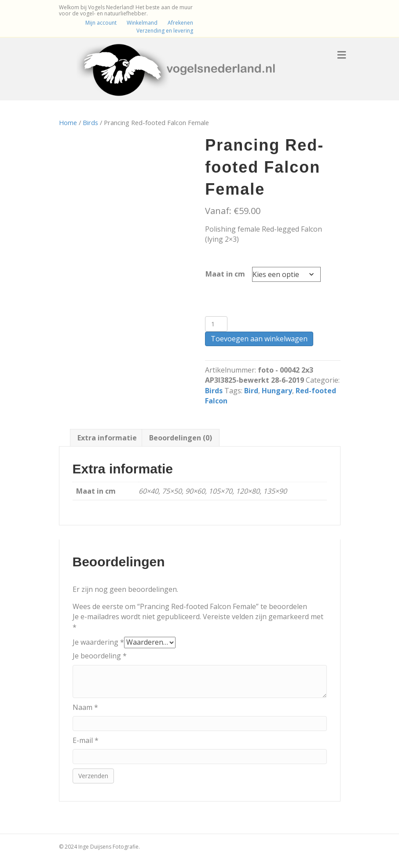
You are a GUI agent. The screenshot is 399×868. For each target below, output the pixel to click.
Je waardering (98, 642)
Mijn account (101, 23)
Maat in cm (225, 274)
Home (68, 122)
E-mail (86, 740)
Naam (85, 707)
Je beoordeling (100, 656)
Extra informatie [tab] (107, 438)
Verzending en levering (165, 31)
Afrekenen (180, 23)
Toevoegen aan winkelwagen (259, 339)
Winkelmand (142, 23)
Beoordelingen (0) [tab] (181, 438)
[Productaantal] (216, 324)
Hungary (277, 391)
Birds (90, 122)
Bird (251, 391)
